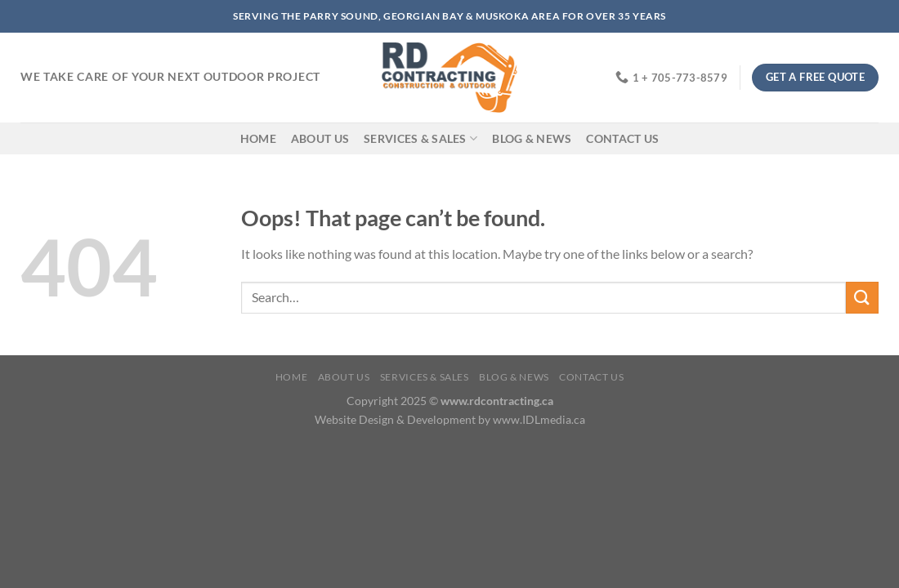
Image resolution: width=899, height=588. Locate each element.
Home (258, 138)
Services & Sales (420, 138)
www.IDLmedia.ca (539, 419)
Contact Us (622, 138)
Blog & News (532, 138)
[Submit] (862, 298)
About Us (320, 138)
